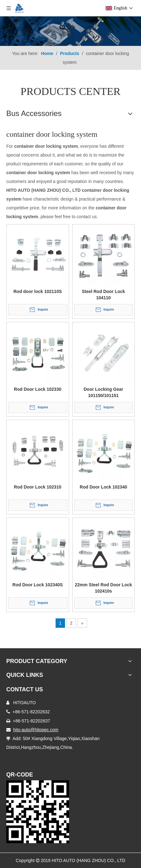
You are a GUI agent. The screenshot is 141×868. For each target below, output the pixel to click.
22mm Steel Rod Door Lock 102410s (103, 588)
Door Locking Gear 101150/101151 (103, 392)
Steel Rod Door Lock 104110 (103, 295)
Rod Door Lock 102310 (38, 487)
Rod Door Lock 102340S (38, 585)
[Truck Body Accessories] (70, 31)
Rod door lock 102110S (38, 291)
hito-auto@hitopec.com (36, 730)
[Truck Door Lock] (38, 812)
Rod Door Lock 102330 (38, 389)
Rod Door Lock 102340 (103, 487)
